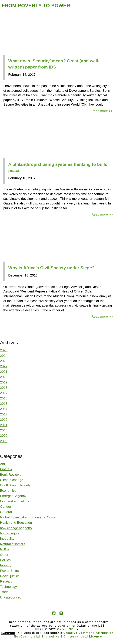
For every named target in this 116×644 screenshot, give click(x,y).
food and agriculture (15, 501)
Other (4, 555)
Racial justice (10, 576)
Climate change (12, 480)
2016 (4, 398)
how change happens (16, 528)
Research (7, 581)
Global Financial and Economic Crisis (28, 517)
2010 (4, 430)
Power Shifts (9, 571)
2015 (4, 404)
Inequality (7, 539)
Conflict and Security (15, 485)
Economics (8, 491)
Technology (8, 587)
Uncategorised (11, 597)
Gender (6, 507)
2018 (4, 388)
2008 (4, 441)
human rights (10, 533)
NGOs (5, 549)
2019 (4, 382)
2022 (4, 366)
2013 (4, 414)
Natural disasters (13, 544)
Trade (4, 592)
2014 (4, 409)
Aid (2, 464)
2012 (4, 420)
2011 (4, 425)
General (6, 512)
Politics (5, 560)
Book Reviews (11, 475)
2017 (4, 393)
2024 (4, 356)
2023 (4, 361)
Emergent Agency (13, 496)
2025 (4, 350)
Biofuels (6, 469)
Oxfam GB (65, 629)
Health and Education (16, 523)
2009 (4, 436)
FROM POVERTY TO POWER (36, 5)
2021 (4, 372)
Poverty (6, 565)
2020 (4, 377)
